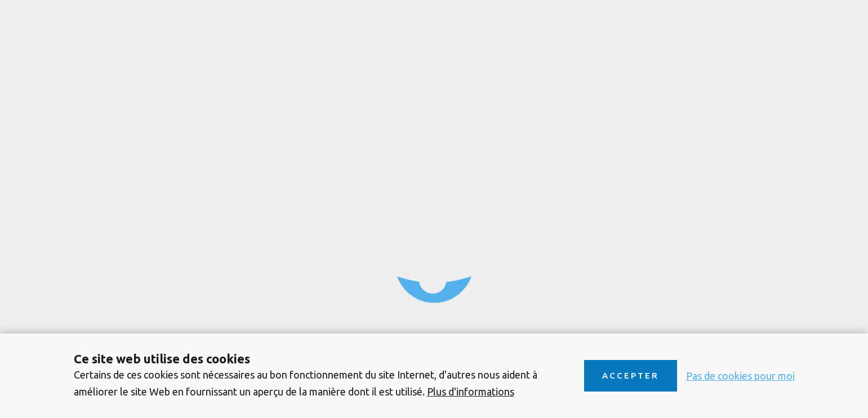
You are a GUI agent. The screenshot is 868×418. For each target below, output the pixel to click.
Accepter (631, 375)
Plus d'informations (471, 392)
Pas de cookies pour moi (740, 376)
